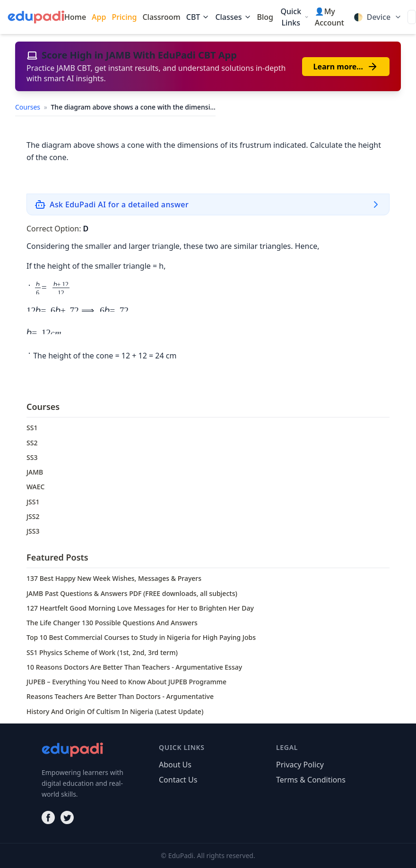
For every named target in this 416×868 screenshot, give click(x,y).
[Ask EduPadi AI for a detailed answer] (208, 204)
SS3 (32, 457)
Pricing (124, 17)
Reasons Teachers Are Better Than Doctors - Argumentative (120, 696)
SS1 (32, 428)
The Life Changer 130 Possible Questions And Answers (112, 623)
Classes (233, 17)
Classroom (161, 17)
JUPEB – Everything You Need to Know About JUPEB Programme (126, 682)
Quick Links (295, 17)
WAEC (35, 487)
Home (75, 17)
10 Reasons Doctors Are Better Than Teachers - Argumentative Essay (134, 667)
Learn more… (346, 67)
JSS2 (33, 516)
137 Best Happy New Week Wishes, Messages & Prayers (114, 578)
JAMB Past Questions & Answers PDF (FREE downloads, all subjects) (132, 593)
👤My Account (329, 17)
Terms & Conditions (311, 780)
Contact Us (178, 780)
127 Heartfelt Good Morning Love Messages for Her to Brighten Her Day (140, 608)
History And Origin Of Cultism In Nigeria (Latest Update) (115, 711)
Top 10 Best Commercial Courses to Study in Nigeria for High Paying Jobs (141, 637)
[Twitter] (67, 817)
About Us (175, 765)
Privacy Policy (300, 765)
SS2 (32, 443)
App (99, 17)
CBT (198, 17)
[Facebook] (48, 817)
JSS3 (33, 531)
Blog (265, 17)
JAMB (35, 472)
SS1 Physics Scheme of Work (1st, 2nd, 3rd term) (102, 652)
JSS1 (33, 502)
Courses (29, 107)
